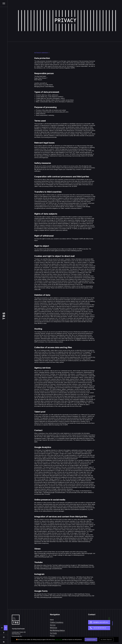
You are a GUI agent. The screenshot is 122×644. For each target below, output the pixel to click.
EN (6, 628)
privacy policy (58, 640)
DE (2, 628)
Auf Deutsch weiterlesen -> (42, 53)
